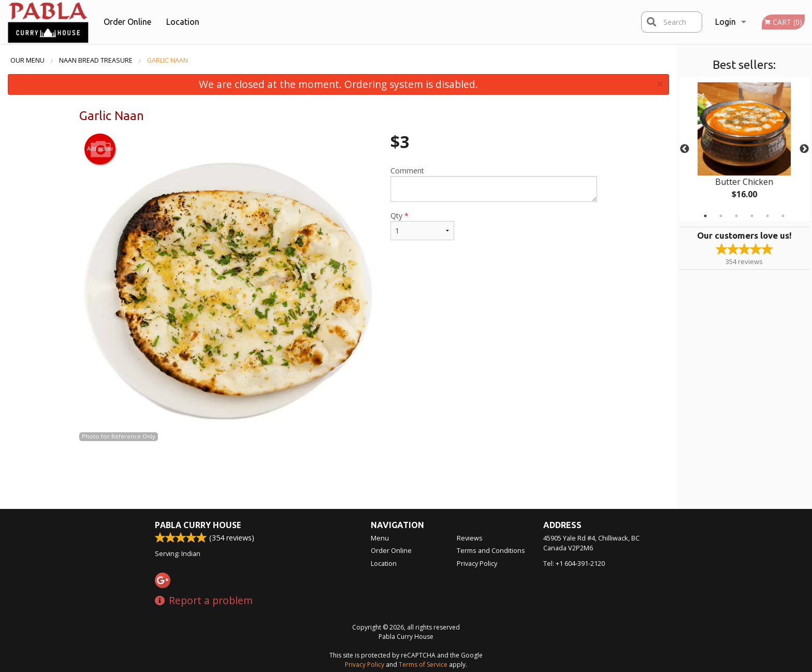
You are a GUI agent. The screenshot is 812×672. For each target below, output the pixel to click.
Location (183, 22)
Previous (685, 149)
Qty (422, 225)
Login (726, 22)
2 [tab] (721, 216)
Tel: (574, 563)
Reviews (470, 538)
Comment (494, 184)
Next (804, 149)
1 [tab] (705, 216)
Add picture (100, 149)
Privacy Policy (477, 563)
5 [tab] (767, 216)
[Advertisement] (338, 475)
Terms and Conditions (491, 550)
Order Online (127, 22)
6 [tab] (783, 216)
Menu (380, 538)
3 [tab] (736, 216)
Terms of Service (423, 664)
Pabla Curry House (198, 525)
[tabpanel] (744, 149)
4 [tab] (752, 216)
